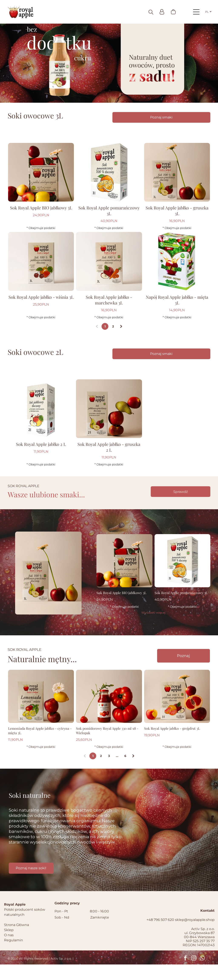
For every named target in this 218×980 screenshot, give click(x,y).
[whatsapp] (202, 974)
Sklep (9, 945)
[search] (151, 13)
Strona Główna (16, 940)
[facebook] (185, 974)
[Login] (162, 12)
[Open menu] (196, 12)
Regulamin (14, 956)
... (117, 771)
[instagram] (194, 974)
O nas (9, 951)
